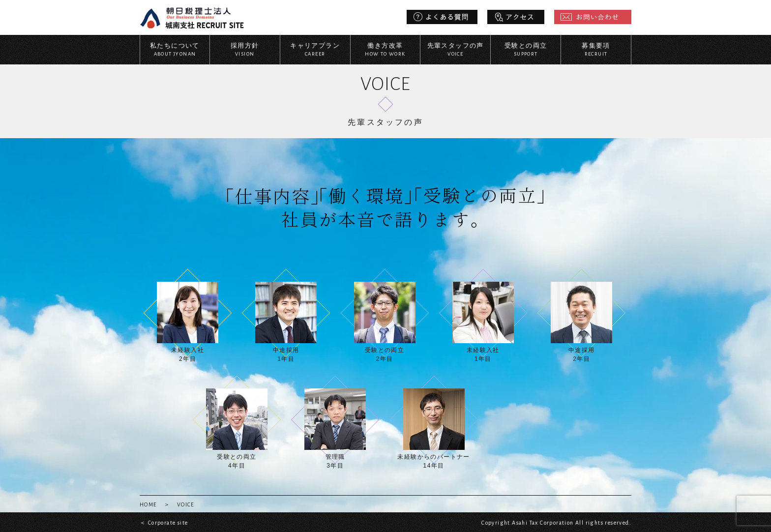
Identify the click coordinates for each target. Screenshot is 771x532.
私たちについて (175, 50)
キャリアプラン (315, 50)
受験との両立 (526, 50)
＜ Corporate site (164, 523)
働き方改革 (385, 50)
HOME (148, 504)
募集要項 (596, 50)
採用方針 (245, 50)
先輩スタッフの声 (455, 50)
